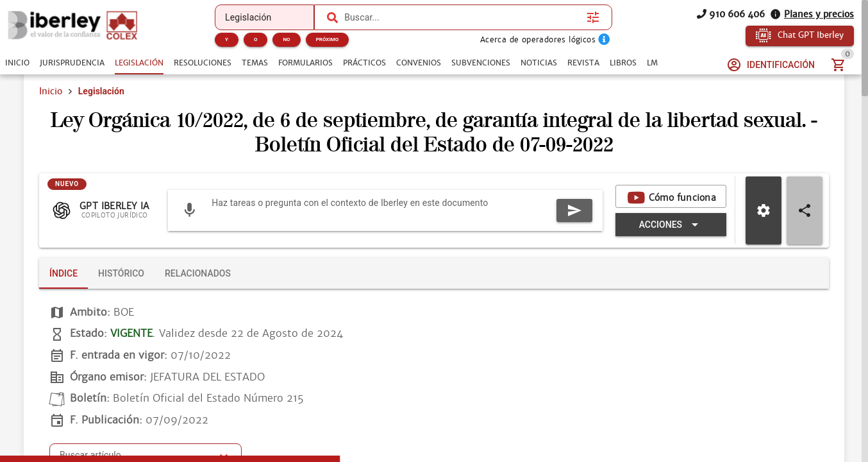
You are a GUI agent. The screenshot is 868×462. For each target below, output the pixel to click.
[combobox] (462, 17)
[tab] (17, 63)
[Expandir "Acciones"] (671, 225)
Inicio (51, 91)
